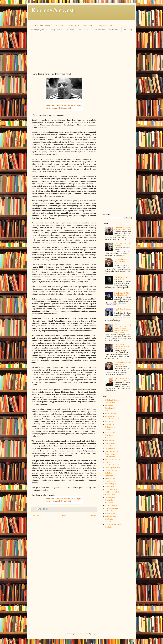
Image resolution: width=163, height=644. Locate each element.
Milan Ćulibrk (114, 29)
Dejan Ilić (108, 430)
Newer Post (36, 516)
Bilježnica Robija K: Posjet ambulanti (121, 260)
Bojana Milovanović (112, 508)
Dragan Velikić (57, 29)
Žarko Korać (109, 473)
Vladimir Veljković (111, 484)
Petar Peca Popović (111, 489)
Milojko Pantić (110, 495)
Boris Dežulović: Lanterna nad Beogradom (123, 310)
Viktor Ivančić (74, 25)
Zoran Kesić (109, 435)
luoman (80, 634)
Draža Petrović (88, 25)
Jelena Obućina (100, 29)
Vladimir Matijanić (111, 516)
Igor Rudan (109, 527)
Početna (33, 25)
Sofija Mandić (110, 476)
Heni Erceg (128, 29)
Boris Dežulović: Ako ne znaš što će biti (122, 278)
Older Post (92, 516)
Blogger (94, 634)
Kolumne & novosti (53, 10)
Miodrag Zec (109, 500)
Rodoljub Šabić (110, 457)
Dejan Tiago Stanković (112, 468)
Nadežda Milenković (112, 451)
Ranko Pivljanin (110, 454)
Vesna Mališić (110, 441)
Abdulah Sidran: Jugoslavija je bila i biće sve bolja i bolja (122, 346)
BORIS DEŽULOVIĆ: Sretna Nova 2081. (122, 379)
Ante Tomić (70, 29)
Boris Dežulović (45, 25)
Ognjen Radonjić (110, 497)
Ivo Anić (108, 522)
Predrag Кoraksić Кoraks (113, 524)
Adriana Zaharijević (111, 506)
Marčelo (108, 438)
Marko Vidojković (111, 432)
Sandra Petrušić (110, 478)
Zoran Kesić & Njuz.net (107, 25)
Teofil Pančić (60, 25)
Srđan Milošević (110, 481)
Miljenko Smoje (110, 514)
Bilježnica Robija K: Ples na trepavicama (123, 363)
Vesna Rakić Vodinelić (112, 465)
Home (64, 516)
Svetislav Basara (84, 29)
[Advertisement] (82, 51)
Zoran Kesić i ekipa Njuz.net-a (115, 419)
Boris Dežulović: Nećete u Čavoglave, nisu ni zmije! (123, 228)
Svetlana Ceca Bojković (113, 459)
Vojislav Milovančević (112, 492)
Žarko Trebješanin (111, 511)
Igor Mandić (109, 519)
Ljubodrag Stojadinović (39, 29)
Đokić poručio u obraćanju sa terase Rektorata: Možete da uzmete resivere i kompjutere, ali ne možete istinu (123, 329)
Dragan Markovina (111, 470)
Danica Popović (110, 443)
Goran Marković (110, 446)
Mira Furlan (109, 503)
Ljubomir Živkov (111, 427)
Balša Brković (110, 487)
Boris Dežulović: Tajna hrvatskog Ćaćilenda (122, 294)
